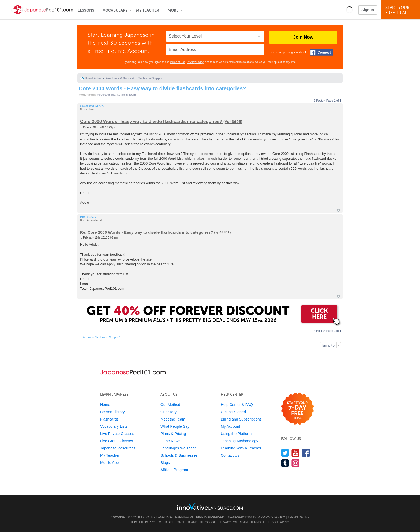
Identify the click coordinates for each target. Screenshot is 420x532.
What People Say (175, 426)
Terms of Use (177, 62)
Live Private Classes (117, 434)
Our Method (170, 405)
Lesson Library (112, 412)
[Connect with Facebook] (321, 52)
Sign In (368, 10)
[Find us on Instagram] (296, 463)
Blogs (165, 463)
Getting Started (233, 412)
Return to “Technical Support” (101, 337)
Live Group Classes (117, 441)
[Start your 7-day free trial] (297, 409)
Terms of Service (265, 522)
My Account (230, 426)
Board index (93, 78)
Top (338, 210)
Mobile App (109, 463)
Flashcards (109, 419)
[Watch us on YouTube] (296, 453)
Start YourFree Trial (401, 10)
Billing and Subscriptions (241, 419)
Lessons (86, 10)
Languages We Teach (179, 448)
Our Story (168, 412)
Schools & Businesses (179, 455)
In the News (170, 441)
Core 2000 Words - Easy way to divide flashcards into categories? (162, 88)
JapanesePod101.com (243, 517)
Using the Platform (236, 434)
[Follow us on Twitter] (285, 453)
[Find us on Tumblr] (285, 463)
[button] (349, 10)
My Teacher (148, 10)
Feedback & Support (120, 78)
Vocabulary (115, 10)
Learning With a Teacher (241, 448)
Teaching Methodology (239, 441)
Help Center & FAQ (237, 405)
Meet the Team (173, 419)
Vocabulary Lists (114, 426)
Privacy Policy (195, 62)
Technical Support (151, 78)
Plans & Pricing (173, 434)
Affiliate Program (174, 470)
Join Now (303, 37)
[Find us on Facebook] (306, 453)
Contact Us (230, 455)
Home (105, 405)
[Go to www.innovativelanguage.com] (210, 506)
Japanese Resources (118, 448)
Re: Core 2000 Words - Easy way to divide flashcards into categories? (147, 232)
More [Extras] (173, 10)
